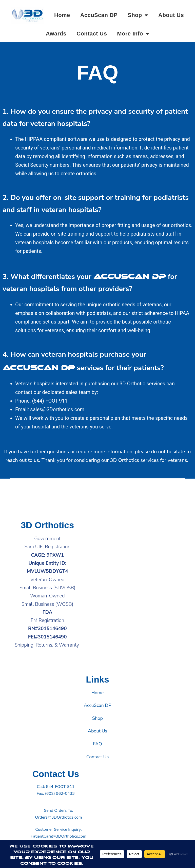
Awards (56, 34)
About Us (171, 15)
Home (62, 15)
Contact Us (92, 34)
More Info (133, 34)
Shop (138, 15)
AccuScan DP (99, 15)
